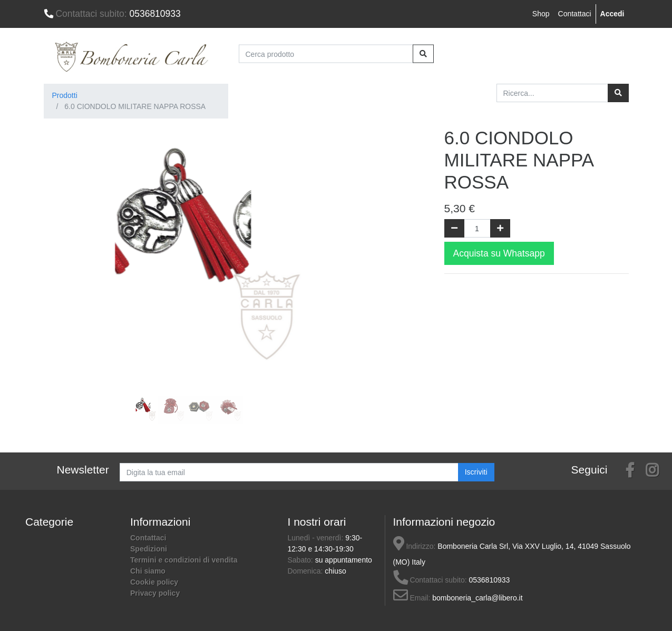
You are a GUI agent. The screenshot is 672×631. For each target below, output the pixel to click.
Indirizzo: (415, 546)
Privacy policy (155, 593)
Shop (541, 14)
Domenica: (306, 571)
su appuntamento (344, 560)
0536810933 (112, 14)
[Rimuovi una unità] (454, 228)
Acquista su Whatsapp (499, 253)
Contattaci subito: (430, 580)
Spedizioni (149, 549)
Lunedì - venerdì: (317, 538)
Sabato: (301, 560)
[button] (65, 232)
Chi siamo (148, 571)
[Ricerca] (618, 93)
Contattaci (575, 14)
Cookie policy (154, 582)
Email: (412, 598)
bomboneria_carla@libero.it (477, 598)
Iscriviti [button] (476, 472)
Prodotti (65, 95)
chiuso (335, 571)
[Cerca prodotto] (326, 54)
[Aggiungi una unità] (500, 228)
